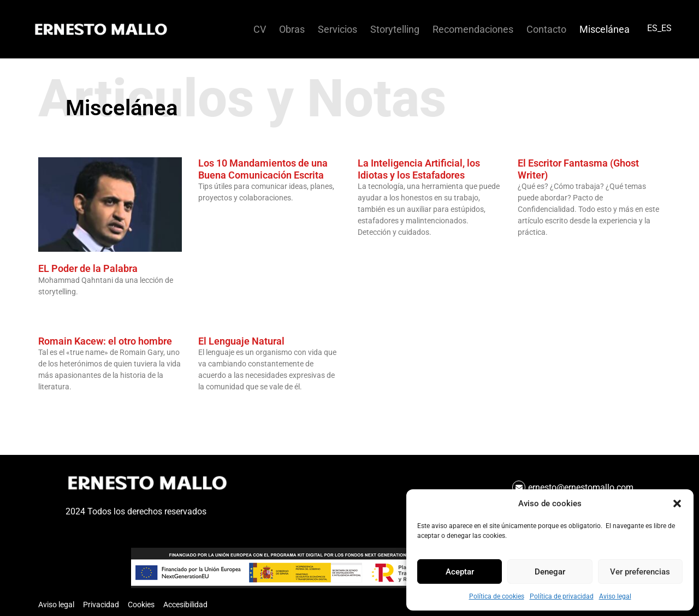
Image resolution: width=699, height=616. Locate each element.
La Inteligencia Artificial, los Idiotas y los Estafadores (419, 169)
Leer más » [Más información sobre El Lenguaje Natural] (214, 405)
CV (260, 29)
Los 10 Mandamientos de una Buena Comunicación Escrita (263, 169)
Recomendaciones (473, 29)
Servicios (337, 29)
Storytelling (395, 29)
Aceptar (460, 572)
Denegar (550, 572)
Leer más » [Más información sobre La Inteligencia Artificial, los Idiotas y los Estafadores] (373, 251)
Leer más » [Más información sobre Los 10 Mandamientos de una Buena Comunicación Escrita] (214, 216)
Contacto (546, 29)
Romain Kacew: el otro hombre (105, 341)
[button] (677, 504)
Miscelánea (605, 29)
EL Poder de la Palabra (88, 268)
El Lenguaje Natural (241, 341)
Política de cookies (497, 596)
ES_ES (659, 28)
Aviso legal (615, 596)
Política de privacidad (562, 596)
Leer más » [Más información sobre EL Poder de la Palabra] (54, 310)
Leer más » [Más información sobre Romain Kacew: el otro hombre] (54, 405)
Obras (292, 29)
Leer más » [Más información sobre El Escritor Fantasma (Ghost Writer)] (533, 251)
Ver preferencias (640, 572)
